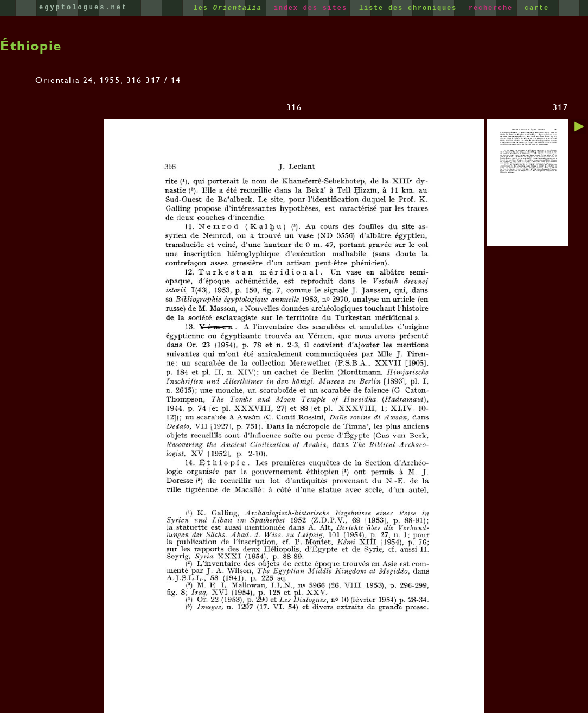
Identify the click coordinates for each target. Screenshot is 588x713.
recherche (493, 8)
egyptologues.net (83, 8)
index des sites (313, 8)
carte (537, 8)
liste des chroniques (410, 8)
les (230, 8)
